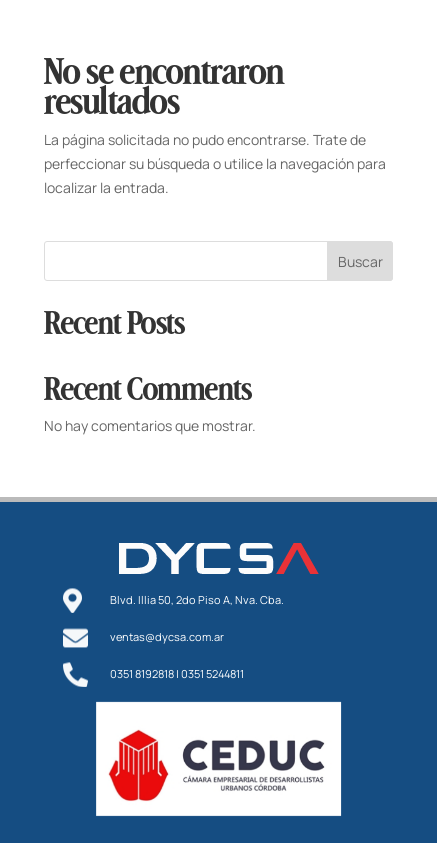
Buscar (360, 261)
